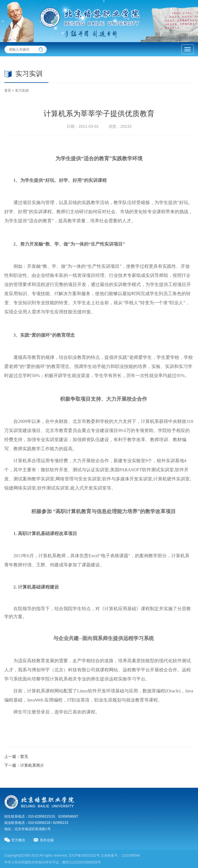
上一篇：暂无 (16, 756)
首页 (8, 90)
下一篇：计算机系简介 (24, 765)
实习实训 (22, 90)
